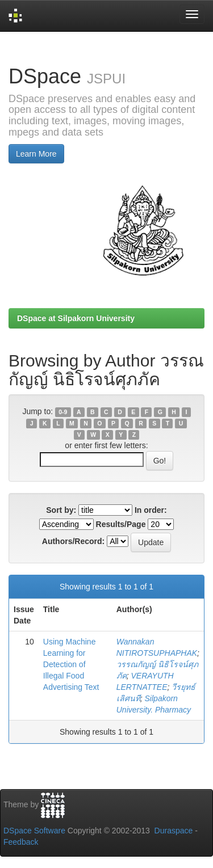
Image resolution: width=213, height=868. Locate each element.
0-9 (63, 412)
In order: (151, 510)
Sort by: (61, 510)
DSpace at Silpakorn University (76, 318)
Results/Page (121, 524)
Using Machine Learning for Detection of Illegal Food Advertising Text (71, 664)
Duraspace (174, 831)
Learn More (36, 154)
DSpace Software (34, 831)
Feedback (21, 842)
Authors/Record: (73, 541)
